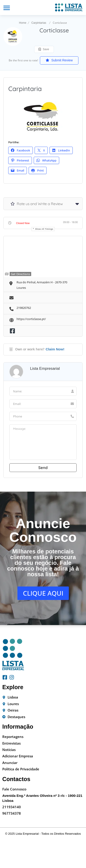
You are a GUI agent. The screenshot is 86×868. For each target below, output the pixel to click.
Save (44, 49)
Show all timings (44, 229)
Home (23, 23)
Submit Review (59, 60)
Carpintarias (39, 23)
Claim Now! (55, 349)
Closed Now (23, 223)
